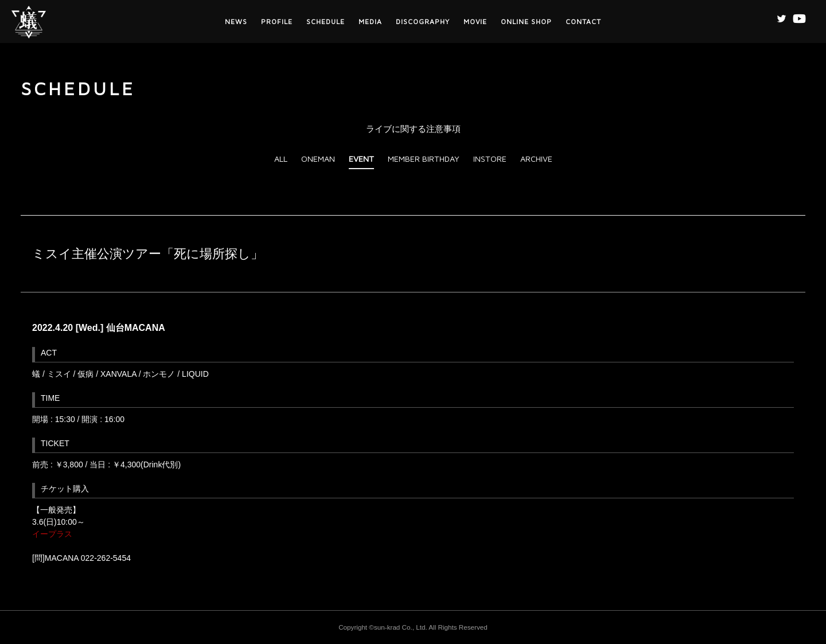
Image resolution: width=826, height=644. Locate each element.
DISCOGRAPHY (423, 22)
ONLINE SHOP (526, 22)
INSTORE (490, 159)
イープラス (52, 534)
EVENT (361, 159)
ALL (281, 159)
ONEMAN (318, 159)
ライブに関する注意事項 (413, 129)
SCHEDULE (326, 22)
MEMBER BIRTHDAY (424, 159)
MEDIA (370, 22)
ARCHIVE (536, 159)
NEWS (236, 22)
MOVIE (475, 22)
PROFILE (277, 22)
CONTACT (583, 22)
